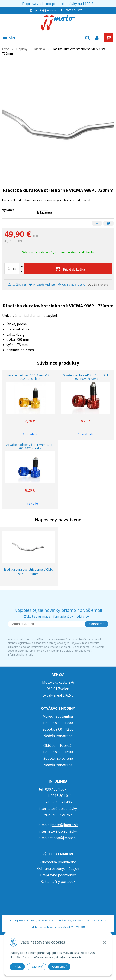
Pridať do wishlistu (42, 285)
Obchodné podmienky (58, 862)
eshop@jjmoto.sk (64, 838)
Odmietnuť (59, 967)
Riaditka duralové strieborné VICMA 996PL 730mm (28, 572)
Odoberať (97, 624)
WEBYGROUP (79, 927)
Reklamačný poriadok (58, 881)
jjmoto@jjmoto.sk (46, 10)
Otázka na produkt (72, 285)
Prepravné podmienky (58, 875)
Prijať (17, 967)
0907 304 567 (74, 10)
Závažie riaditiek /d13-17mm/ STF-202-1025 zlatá (30, 377)
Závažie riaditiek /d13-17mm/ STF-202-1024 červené (86, 377)
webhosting (50, 927)
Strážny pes (17, 285)
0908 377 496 (61, 802)
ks (14, 269)
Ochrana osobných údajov (58, 869)
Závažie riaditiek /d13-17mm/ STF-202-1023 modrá (30, 446)
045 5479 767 (61, 815)
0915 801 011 (61, 796)
